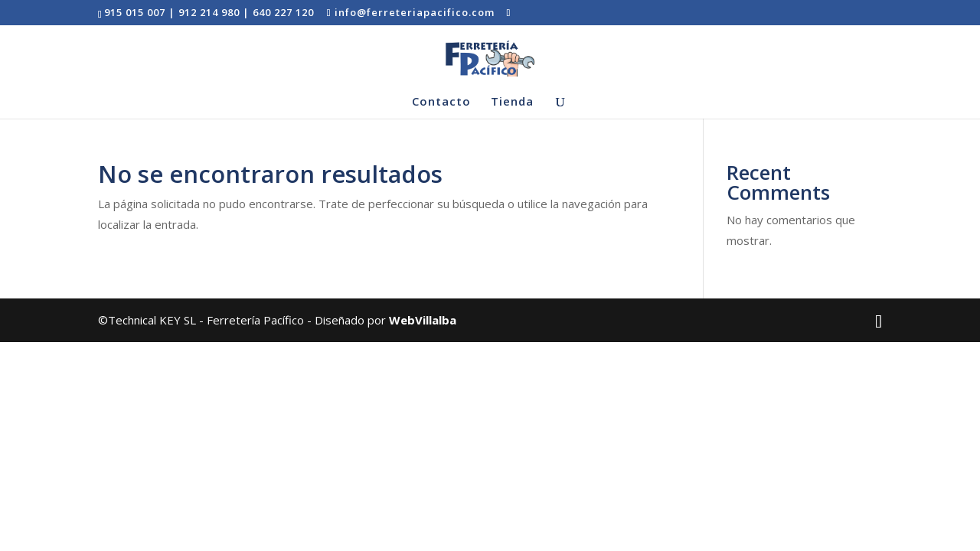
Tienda (512, 102)
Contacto (441, 102)
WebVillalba (423, 320)
